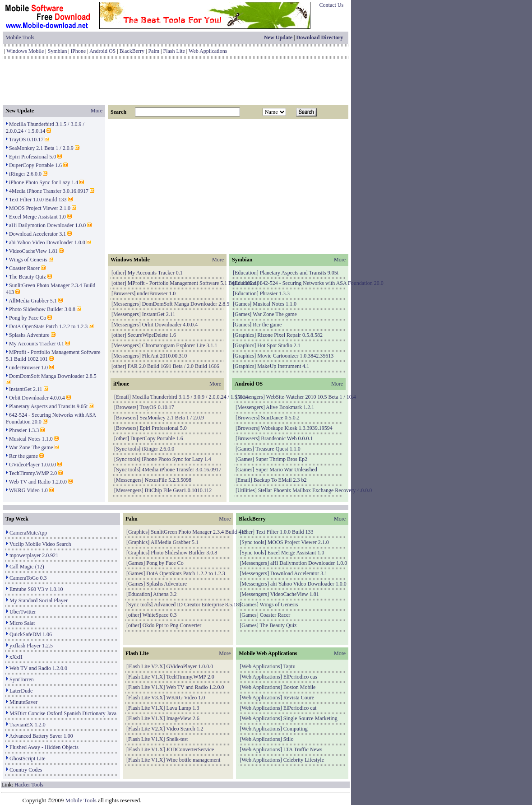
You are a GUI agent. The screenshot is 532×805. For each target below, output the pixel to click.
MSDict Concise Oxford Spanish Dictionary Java (63, 713)
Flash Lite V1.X (146, 677)
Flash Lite (174, 51)
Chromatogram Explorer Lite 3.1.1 (180, 345)
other (119, 273)
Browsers (123, 293)
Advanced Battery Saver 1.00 (41, 736)
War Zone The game (31, 447)
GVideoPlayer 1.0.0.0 (32, 465)
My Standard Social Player (39, 600)
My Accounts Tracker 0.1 (37, 344)
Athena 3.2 (165, 594)
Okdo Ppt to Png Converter (172, 625)
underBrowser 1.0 (28, 368)
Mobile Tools (20, 37)
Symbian (58, 51)
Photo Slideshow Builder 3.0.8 (42, 309)
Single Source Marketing (310, 718)
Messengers (126, 304)
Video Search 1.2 (185, 729)
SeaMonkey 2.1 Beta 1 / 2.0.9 (41, 148)
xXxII (16, 657)
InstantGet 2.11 (26, 389)
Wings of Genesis (28, 260)
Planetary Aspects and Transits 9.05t (48, 406)
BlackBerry (132, 51)
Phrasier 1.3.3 (24, 430)
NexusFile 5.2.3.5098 (168, 480)
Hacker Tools (29, 785)
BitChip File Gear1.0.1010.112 (178, 490)
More (97, 111)
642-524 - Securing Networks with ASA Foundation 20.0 (322, 283)
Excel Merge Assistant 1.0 (37, 217)
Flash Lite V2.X (146, 666)
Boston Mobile (300, 687)
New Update (278, 37)
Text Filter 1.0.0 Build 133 (38, 200)
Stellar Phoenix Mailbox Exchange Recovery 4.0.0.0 (315, 490)
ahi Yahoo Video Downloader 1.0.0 (47, 242)
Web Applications (208, 51)
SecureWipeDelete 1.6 (152, 335)
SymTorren (22, 679)
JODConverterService (190, 749)
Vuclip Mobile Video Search (40, 544)
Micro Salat (22, 623)
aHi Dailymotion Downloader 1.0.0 (47, 225)
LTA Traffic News (303, 749)
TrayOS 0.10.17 (26, 140)
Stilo (289, 739)
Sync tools (127, 449)
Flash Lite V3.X (146, 698)
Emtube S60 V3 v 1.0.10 (36, 589)
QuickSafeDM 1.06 (31, 634)
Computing (296, 729)
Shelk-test (177, 739)
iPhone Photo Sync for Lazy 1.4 (44, 182)
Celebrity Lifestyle (304, 760)
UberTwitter (23, 612)
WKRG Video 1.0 (28, 490)
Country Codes (26, 770)
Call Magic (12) (27, 567)
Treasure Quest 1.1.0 (278, 449)
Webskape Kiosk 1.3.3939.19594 (297, 428)
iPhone (78, 51)
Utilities (246, 490)
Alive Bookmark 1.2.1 (290, 407)
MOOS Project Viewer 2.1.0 (40, 208)
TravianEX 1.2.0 (28, 725)
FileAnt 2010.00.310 (165, 356)
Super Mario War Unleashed (286, 470)
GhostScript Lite (28, 758)
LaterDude (21, 691)
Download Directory (319, 37)
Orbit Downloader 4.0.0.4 (37, 398)
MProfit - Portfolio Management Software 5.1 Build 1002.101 (195, 283)
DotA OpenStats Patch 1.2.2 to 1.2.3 (48, 326)
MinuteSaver (23, 702)
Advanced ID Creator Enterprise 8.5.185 (198, 605)
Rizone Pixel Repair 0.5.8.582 (290, 335)
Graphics (244, 335)
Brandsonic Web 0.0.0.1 (287, 438)
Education (246, 273)
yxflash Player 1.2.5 (31, 646)
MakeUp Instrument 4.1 (283, 366)
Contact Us (332, 5)
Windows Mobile (25, 51)
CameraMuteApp (28, 533)
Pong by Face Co (28, 318)
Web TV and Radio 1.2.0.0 (38, 482)
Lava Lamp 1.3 (183, 708)
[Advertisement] (176, 82)
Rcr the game (23, 456)
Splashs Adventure (29, 335)
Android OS (102, 51)
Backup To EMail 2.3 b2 (280, 480)
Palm (154, 51)
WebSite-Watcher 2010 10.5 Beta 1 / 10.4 (311, 397)
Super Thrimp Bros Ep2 (281, 459)
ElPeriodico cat (300, 708)
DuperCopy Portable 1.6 (35, 165)
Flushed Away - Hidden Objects (44, 747)
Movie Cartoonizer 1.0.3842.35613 (295, 356)
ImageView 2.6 (183, 718)
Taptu (289, 666)
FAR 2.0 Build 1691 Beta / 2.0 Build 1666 (173, 366)
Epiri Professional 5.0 (32, 157)
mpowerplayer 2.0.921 (34, 555)
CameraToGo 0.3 (28, 578)
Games (242, 304)
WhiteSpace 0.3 (159, 615)
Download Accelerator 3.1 (37, 234)
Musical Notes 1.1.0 (31, 439)
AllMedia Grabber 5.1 (32, 301)
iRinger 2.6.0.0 (25, 174)
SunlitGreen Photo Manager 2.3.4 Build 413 (199, 532)
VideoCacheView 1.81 (33, 251)
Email (123, 397)
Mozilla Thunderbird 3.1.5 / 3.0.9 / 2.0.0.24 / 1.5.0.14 (45, 128)
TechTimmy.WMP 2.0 (33, 473)
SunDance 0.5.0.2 (280, 418)
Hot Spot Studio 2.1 (279, 345)
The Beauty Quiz (28, 277)
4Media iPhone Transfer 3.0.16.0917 (49, 191)
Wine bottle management (193, 760)
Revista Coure (299, 698)
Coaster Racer (24, 268)
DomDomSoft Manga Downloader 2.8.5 (53, 376)
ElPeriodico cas (300, 677)
